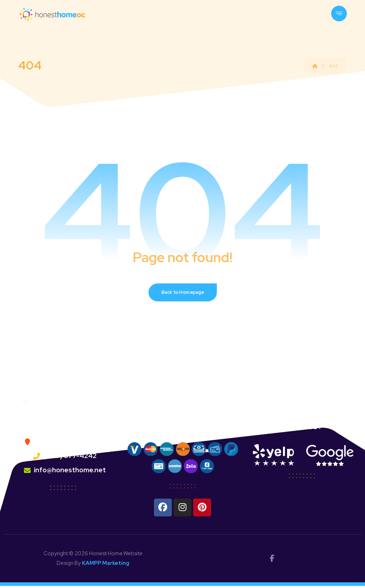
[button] (339, 14)
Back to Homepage (183, 294)
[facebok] (272, 561)
